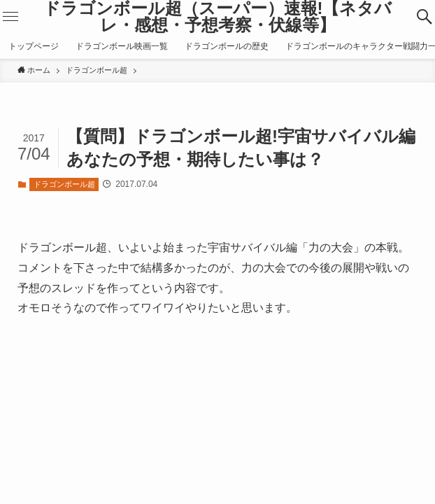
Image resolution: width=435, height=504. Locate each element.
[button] (424, 17)
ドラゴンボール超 (64, 184)
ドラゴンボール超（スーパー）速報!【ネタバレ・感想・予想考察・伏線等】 (218, 17)
